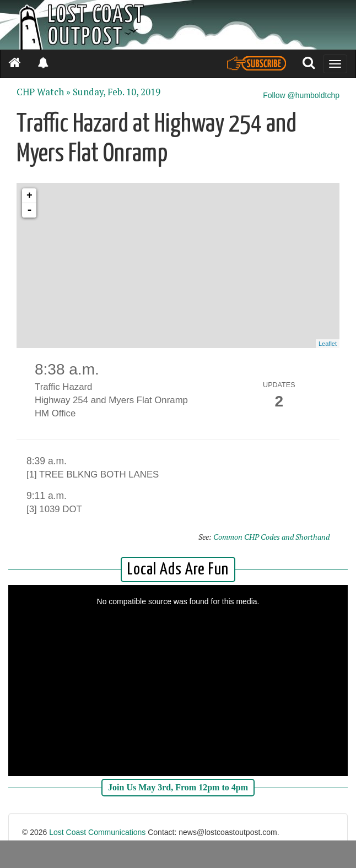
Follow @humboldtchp (301, 95)
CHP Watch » (44, 92)
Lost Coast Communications (97, 832)
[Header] (178, 25)
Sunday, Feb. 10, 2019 (117, 92)
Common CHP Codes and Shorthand (271, 537)
